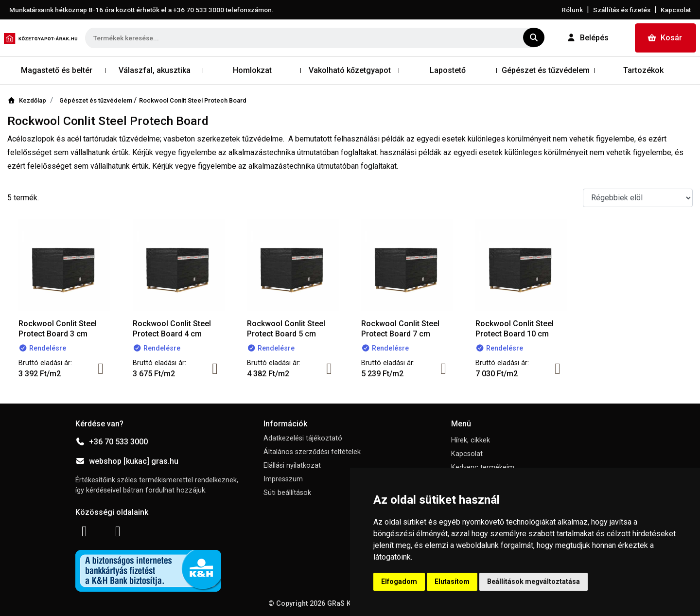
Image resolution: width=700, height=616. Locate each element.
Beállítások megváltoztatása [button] (534, 581)
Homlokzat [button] (252, 70)
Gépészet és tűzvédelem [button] (546, 70)
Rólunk (572, 10)
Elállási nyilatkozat (292, 466)
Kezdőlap (27, 100)
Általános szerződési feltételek (312, 452)
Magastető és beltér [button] (57, 70)
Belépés (587, 38)
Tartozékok (643, 70)
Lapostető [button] (448, 70)
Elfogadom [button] (399, 581)
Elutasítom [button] (452, 581)
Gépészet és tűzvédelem (96, 100)
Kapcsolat (676, 10)
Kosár (665, 38)
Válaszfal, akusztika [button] (155, 70)
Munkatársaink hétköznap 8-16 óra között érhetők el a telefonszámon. (141, 10)
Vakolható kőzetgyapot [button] (350, 70)
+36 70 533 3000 (112, 442)
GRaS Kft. (342, 604)
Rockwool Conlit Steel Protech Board (193, 100)
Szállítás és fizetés (622, 10)
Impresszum (283, 479)
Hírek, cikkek (471, 440)
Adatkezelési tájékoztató (303, 438)
